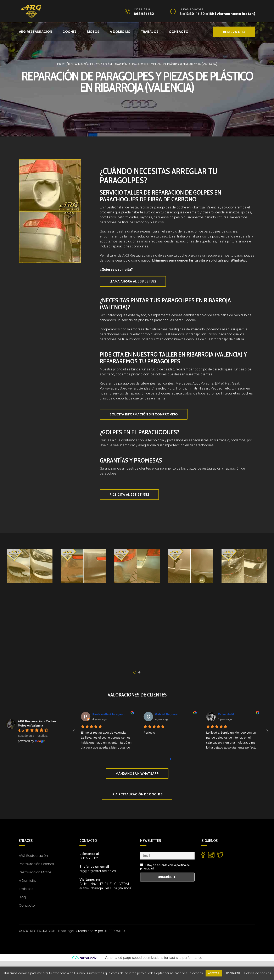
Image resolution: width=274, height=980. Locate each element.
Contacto (27, 905)
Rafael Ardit (226, 714)
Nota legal (66, 931)
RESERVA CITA (234, 32)
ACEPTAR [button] (214, 973)
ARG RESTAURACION (35, 32)
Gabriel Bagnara (166, 714)
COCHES (69, 32)
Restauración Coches (36, 864)
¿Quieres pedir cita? (116, 269)
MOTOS (93, 32)
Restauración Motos (35, 872)
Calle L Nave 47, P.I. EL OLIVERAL (105, 884)
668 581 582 (89, 858)
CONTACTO (179, 32)
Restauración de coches (87, 64)
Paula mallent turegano (108, 714)
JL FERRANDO (115, 931)
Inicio (61, 64)
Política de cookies (258, 973)
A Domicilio (28, 881)
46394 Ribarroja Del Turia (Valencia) (106, 888)
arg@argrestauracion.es (98, 871)
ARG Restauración (33, 856)
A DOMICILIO (120, 32)
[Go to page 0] (170, 759)
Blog (22, 897)
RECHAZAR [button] (233, 973)
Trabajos (150, 32)
